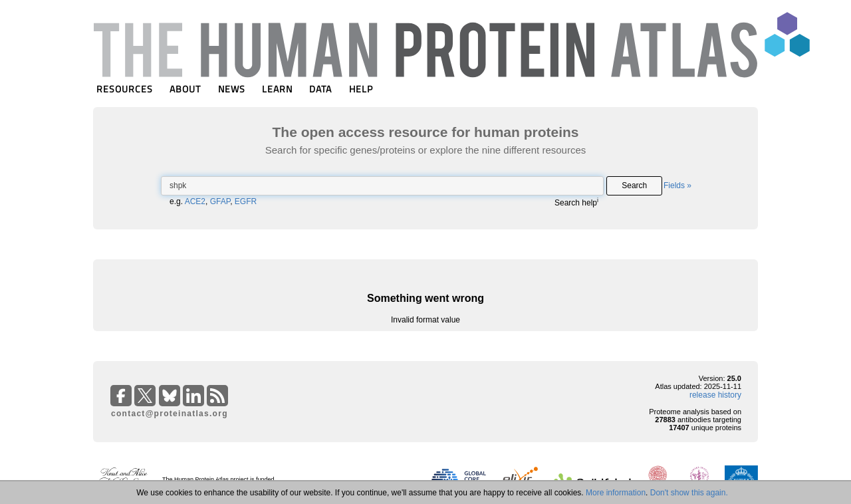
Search (634, 186)
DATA (320, 89)
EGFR (246, 201)
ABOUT (185, 89)
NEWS (232, 89)
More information (616, 493)
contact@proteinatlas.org (170, 414)
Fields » (677, 186)
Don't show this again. (689, 493)
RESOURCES (125, 89)
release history (715, 395)
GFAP (220, 201)
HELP (361, 89)
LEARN (277, 89)
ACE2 (195, 201)
